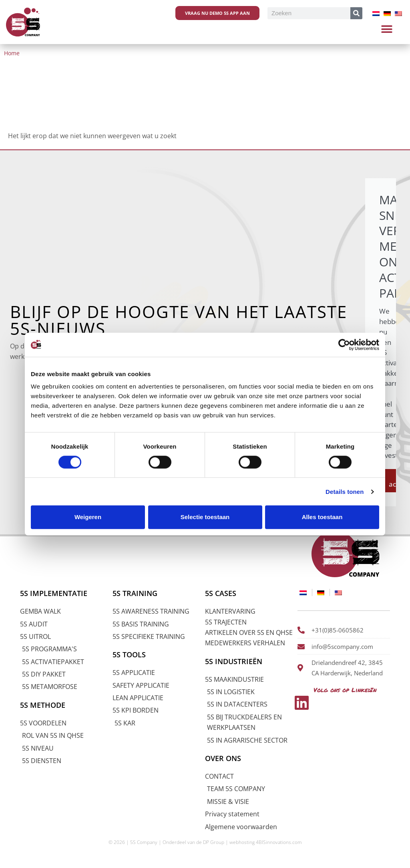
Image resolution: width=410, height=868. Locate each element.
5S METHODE (44, 704)
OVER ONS (224, 757)
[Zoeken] (356, 13)
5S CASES (221, 592)
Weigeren (88, 517)
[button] (387, 29)
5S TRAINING (136, 592)
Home (12, 53)
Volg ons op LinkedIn (344, 688)
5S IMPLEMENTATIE (56, 592)
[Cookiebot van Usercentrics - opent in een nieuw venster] (344, 344)
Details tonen (345, 492)
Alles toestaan (322, 517)
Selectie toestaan (205, 517)
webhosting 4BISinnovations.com (266, 841)
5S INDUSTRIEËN (235, 661)
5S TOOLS (130, 654)
